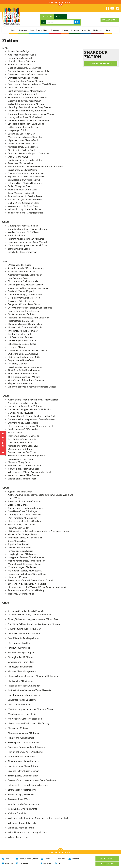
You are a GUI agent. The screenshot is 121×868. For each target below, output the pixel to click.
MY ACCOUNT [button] (110, 20)
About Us (86, 30)
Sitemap (74, 859)
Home (13, 30)
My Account (98, 30)
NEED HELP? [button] (107, 864)
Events (65, 30)
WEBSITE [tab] (60, 16)
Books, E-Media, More (39, 30)
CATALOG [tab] (47, 16)
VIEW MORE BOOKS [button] (101, 63)
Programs (23, 30)
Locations (75, 30)
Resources (55, 30)
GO (77, 22)
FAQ (108, 30)
